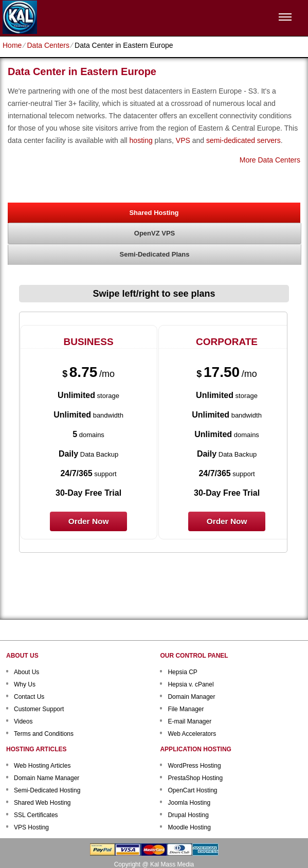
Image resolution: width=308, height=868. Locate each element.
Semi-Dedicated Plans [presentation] (155, 254)
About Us (26, 672)
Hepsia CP (182, 672)
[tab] (154, 212)
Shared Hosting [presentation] (154, 213)
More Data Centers (270, 160)
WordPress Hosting (194, 766)
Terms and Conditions (44, 734)
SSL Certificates (36, 815)
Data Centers (48, 45)
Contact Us (29, 697)
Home (12, 45)
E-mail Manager (189, 721)
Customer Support (39, 709)
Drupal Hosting (188, 815)
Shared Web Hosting (42, 803)
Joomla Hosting (189, 803)
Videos (23, 721)
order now (89, 521)
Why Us (25, 684)
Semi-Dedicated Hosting (47, 790)
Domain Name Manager (47, 778)
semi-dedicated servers (243, 140)
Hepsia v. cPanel (191, 684)
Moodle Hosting (189, 827)
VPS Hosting (31, 827)
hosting (141, 140)
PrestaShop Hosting (195, 778)
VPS (183, 140)
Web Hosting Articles (42, 766)
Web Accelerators (192, 734)
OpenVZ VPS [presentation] (155, 233)
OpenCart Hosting (192, 790)
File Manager (186, 709)
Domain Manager (191, 697)
